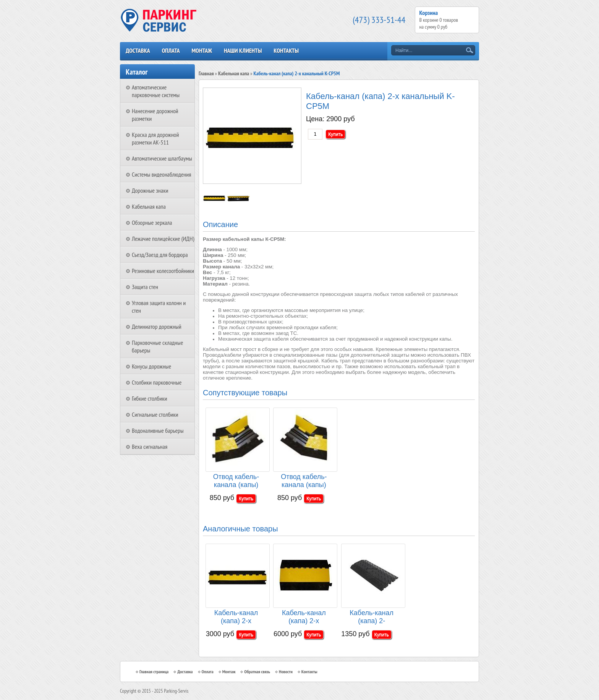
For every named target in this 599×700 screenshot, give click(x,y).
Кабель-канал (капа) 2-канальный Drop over (372, 617)
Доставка (138, 50)
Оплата (171, 50)
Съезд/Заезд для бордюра (160, 255)
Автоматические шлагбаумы (162, 158)
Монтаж (202, 50)
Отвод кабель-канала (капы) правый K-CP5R (236, 481)
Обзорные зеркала (152, 223)
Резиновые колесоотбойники (163, 271)
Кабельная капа (149, 206)
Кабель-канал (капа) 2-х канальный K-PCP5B (236, 617)
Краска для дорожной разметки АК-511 (155, 138)
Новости (286, 672)
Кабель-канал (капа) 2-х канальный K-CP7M (304, 617)
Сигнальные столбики (155, 414)
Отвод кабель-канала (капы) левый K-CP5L (304, 481)
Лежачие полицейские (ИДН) (163, 239)
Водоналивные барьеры (158, 430)
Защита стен (145, 287)
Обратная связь (257, 672)
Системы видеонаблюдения (162, 174)
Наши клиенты (243, 50)
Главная (206, 73)
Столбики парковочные (157, 382)
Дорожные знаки (150, 190)
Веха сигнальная (150, 447)
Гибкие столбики (149, 398)
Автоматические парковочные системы (156, 91)
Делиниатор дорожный (157, 326)
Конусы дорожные (151, 366)
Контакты (286, 50)
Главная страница (154, 672)
